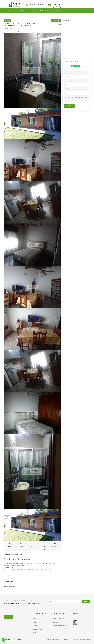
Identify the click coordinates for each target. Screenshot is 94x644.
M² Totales (44, 547)
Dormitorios (10, 547)
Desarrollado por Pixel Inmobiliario (82, 640)
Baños (32, 547)
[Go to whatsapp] (4, 640)
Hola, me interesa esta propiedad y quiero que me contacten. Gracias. (76, 99)
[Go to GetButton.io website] (4, 643)
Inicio (8, 11)
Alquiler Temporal (33, 11)
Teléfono (66, 85)
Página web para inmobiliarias (54, 640)
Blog (42, 11)
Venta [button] (14, 11)
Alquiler (35, 626)
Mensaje (66, 93)
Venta (35, 622)
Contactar (76, 66)
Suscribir (86, 601)
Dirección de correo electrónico (71, 77)
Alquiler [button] (22, 11)
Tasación (49, 11)
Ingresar (67, 11)
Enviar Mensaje (69, 106)
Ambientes (21, 547)
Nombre (66, 69)
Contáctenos (58, 11)
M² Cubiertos (55, 547)
